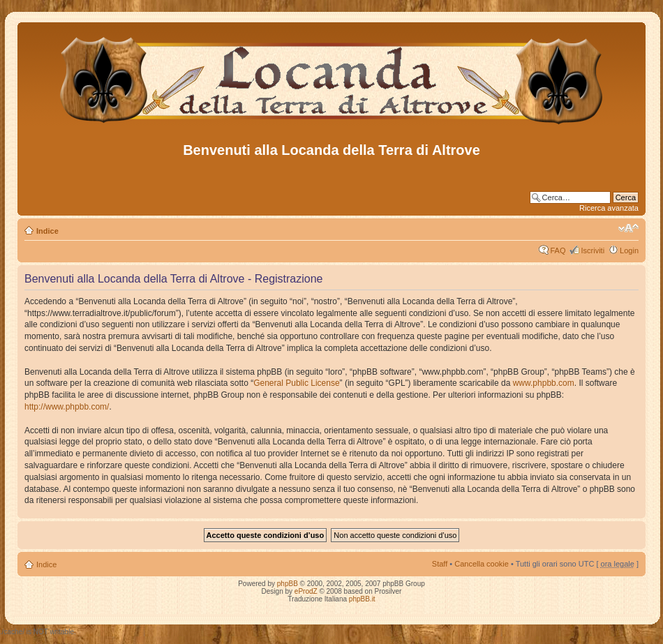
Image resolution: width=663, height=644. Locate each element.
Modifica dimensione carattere (628, 228)
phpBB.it (362, 599)
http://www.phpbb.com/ (67, 407)
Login (629, 250)
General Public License (296, 383)
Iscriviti (593, 250)
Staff (440, 564)
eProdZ (306, 591)
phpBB (288, 584)
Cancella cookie (482, 564)
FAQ (558, 250)
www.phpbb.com (544, 383)
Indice (47, 231)
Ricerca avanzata (609, 208)
